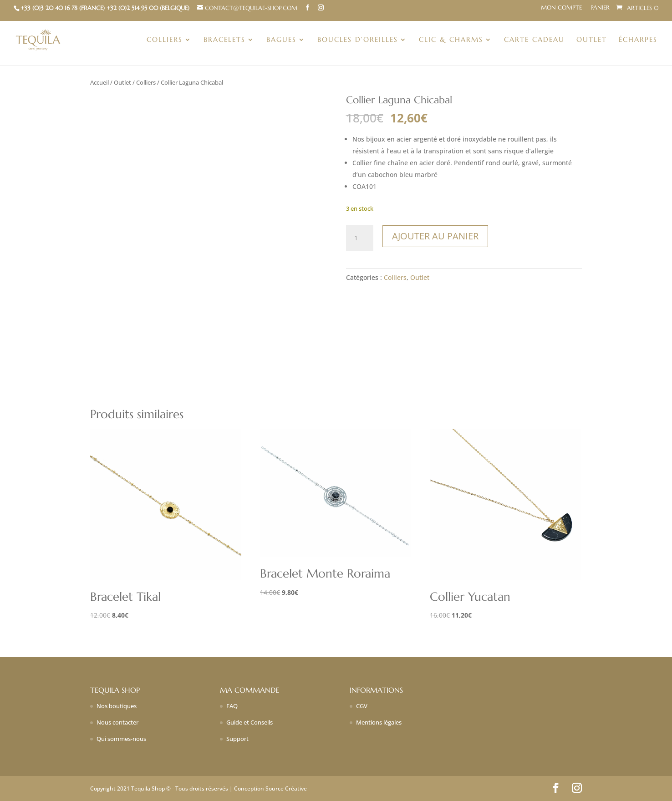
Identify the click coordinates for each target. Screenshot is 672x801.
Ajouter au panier (435, 236)
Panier (600, 8)
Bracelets (224, 40)
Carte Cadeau (534, 40)
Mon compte (561, 8)
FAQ (232, 706)
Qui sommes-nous (121, 739)
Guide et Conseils (249, 722)
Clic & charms (451, 40)
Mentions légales (379, 722)
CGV (362, 706)
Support (237, 739)
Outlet (592, 40)
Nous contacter (117, 722)
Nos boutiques (117, 706)
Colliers (165, 40)
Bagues (281, 40)
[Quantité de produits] (360, 238)
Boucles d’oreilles (358, 40)
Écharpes (638, 40)
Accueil (99, 82)
